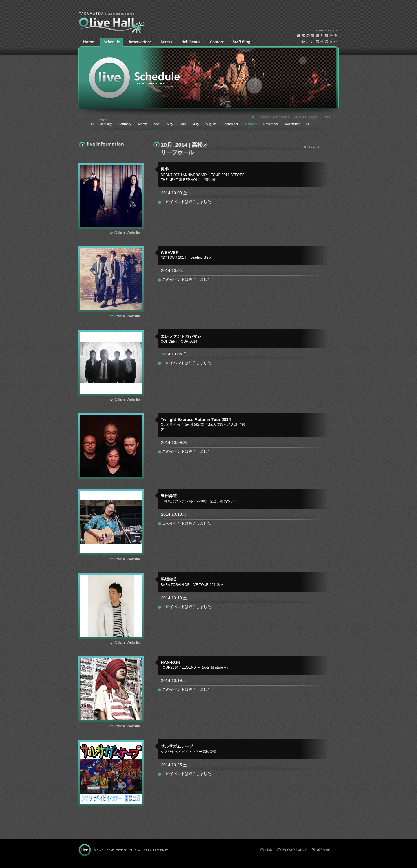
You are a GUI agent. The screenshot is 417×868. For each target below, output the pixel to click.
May (170, 124)
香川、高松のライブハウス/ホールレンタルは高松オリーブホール (294, 117)
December (292, 124)
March (143, 124)
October (251, 124)
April (157, 124)
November (271, 124)
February (125, 124)
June (183, 124)
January (106, 124)
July (196, 124)
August (211, 124)
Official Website (127, 233)
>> (308, 124)
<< (92, 124)
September (230, 124)
